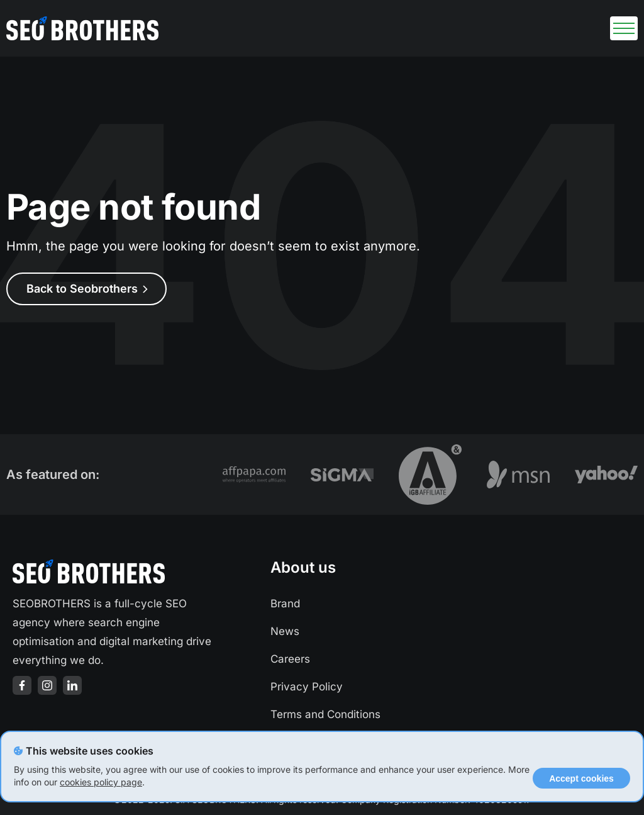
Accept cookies (581, 778)
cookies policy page (101, 782)
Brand (285, 604)
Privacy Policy (307, 687)
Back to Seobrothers (87, 289)
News (285, 631)
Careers (290, 659)
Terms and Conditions (325, 714)
